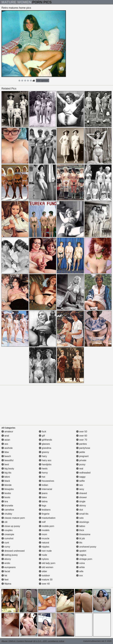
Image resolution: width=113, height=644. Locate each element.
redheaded (83, 473)
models (44, 530)
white (80, 567)
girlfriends (45, 440)
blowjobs (8, 489)
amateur (7, 432)
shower (82, 497)
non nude (45, 551)
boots (6, 497)
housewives (46, 481)
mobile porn (46, 526)
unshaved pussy (86, 547)
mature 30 (46, 580)
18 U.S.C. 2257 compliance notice (49, 641)
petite (81, 452)
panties (82, 444)
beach (6, 456)
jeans (43, 493)
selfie (80, 481)
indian (43, 485)
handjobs (45, 464)
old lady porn (47, 563)
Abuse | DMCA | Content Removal (17, 641)
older (43, 571)
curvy (6, 547)
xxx (79, 575)
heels (43, 469)
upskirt (81, 551)
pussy (81, 464)
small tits (82, 514)
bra (5, 501)
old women (46, 567)
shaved (82, 493)
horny (43, 473)
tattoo (81, 526)
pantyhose (83, 448)
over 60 (82, 436)
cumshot (7, 538)
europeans (9, 567)
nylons (44, 559)
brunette (7, 506)
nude (43, 555)
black (6, 481)
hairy (43, 456)
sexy (80, 489)
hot (42, 477)
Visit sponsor (43, 80)
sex (80, 485)
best (5, 464)
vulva (80, 563)
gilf (42, 436)
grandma (45, 448)
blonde (7, 485)
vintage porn (84, 559)
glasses (44, 444)
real (80, 469)
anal (5, 436)
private (81, 460)
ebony (6, 559)
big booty (8, 469)
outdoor (44, 575)
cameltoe (8, 510)
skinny (81, 506)
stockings (83, 522)
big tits (6, 473)
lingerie (44, 514)
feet (5, 580)
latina (43, 501)
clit (4, 522)
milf (42, 522)
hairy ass (45, 460)
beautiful (7, 460)
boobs (6, 493)
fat (4, 575)
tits (79, 543)
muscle (44, 538)
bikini (6, 477)
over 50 (82, 432)
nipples (44, 547)
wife (80, 571)
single (81, 501)
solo (80, 518)
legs (43, 506)
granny (44, 452)
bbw (5, 452)
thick (80, 530)
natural (44, 543)
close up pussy (11, 526)
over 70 (82, 440)
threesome (83, 534)
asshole (7, 448)
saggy (81, 477)
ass (5, 444)
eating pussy (10, 555)
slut (80, 510)
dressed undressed (13, 551)
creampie (8, 534)
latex (43, 497)
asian (6, 440)
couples (7, 530)
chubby (7, 514)
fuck (43, 432)
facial (6, 571)
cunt (5, 543)
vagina (81, 555)
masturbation (47, 518)
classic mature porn (13, 518)
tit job (81, 538)
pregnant (82, 456)
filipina (6, 584)
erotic (6, 563)
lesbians (45, 510)
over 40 (44, 584)
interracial (45, 489)
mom (43, 534)
